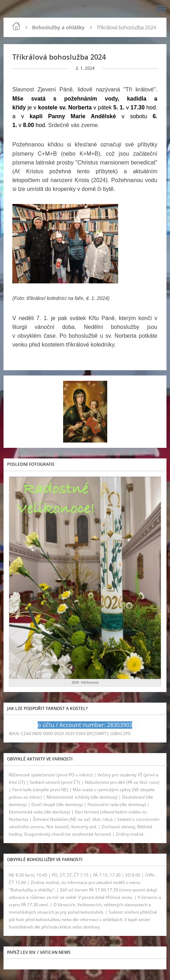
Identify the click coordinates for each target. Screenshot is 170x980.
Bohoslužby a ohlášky (58, 27)
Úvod (16, 26)
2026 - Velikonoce (85, 682)
